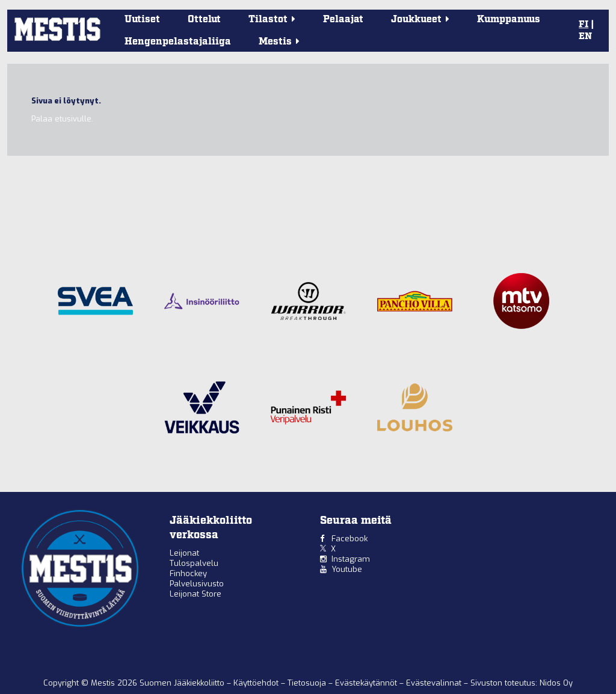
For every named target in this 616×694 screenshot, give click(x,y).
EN (585, 37)
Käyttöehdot (257, 683)
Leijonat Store (196, 594)
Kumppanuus (509, 20)
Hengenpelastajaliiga (178, 42)
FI (584, 25)
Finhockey (188, 573)
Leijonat (184, 553)
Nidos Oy (556, 683)
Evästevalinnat (434, 683)
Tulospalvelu (194, 563)
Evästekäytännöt (367, 683)
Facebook (350, 539)
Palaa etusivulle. (62, 119)
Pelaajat (343, 20)
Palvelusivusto (197, 584)
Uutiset (142, 20)
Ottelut (204, 20)
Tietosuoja (308, 683)
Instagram (351, 559)
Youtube (347, 569)
